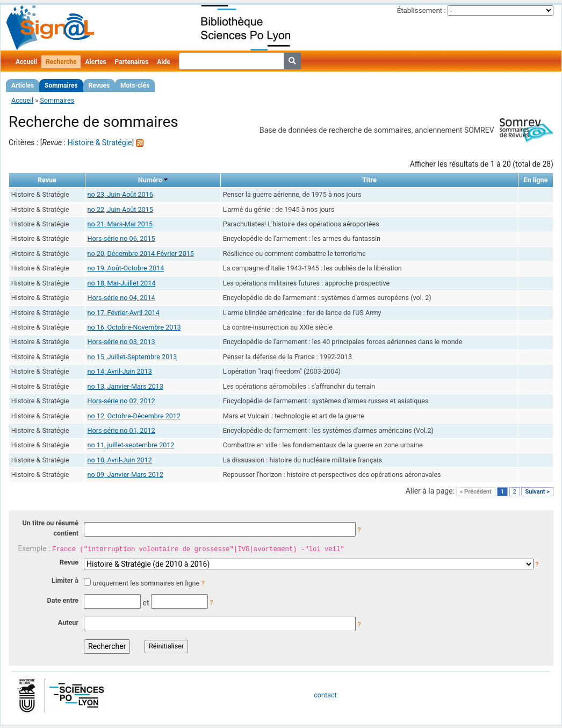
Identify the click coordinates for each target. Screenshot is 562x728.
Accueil (26, 62)
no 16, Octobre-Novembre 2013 (134, 327)
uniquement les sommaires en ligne (146, 583)
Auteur (68, 622)
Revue (69, 562)
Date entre (63, 600)
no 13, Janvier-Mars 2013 (125, 386)
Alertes (95, 62)
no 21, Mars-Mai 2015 (120, 224)
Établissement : (421, 10)
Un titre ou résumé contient (50, 528)
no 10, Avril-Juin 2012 (120, 460)
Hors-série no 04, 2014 (121, 298)
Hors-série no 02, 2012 (121, 401)
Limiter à (65, 580)
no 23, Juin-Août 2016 (120, 194)
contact (325, 695)
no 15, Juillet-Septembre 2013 (132, 357)
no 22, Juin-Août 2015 (120, 209)
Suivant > (537, 492)
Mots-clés (135, 85)
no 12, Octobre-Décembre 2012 (134, 416)
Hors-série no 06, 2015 (121, 238)
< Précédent (476, 492)
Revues (99, 85)
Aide (163, 62)
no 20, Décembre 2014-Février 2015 (141, 254)
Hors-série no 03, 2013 (121, 342)
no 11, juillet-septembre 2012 (131, 445)
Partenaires (132, 62)
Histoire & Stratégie (100, 142)
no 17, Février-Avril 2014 (124, 313)
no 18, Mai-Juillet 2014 (122, 283)
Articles (23, 85)
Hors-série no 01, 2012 (121, 430)
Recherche (61, 62)
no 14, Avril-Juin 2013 (120, 371)
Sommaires (61, 85)
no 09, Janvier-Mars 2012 (125, 474)
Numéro (150, 180)
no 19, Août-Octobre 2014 (126, 268)
